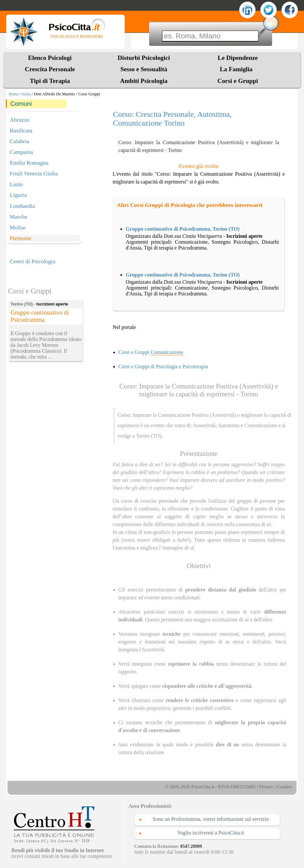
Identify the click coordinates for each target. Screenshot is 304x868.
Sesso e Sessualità (144, 69)
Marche (19, 217)
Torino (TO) (149, 436)
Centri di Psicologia (33, 261)
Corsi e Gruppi (238, 81)
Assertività (204, 425)
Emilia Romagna (29, 163)
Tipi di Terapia (50, 81)
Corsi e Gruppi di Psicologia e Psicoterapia (163, 366)
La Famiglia (238, 69)
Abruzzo (20, 120)
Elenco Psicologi (50, 58)
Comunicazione (261, 425)
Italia (26, 94)
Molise (18, 227)
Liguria (18, 195)
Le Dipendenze (238, 58)
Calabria (20, 141)
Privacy (266, 787)
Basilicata (21, 130)
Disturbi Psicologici (144, 58)
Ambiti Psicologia (144, 81)
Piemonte (21, 238)
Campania (21, 152)
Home (14, 94)
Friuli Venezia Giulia (34, 173)
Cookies (284, 787)
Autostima (229, 425)
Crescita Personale (50, 69)
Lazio (16, 184)
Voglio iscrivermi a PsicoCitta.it (211, 833)
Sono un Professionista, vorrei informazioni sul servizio (211, 819)
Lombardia (22, 206)
